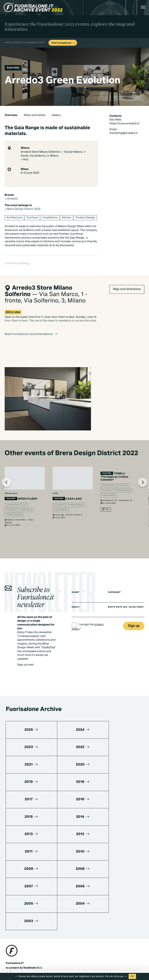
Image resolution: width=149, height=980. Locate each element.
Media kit (11, 929)
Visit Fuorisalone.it (63, 43)
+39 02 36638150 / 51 (21, 910)
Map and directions (127, 277)
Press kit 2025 (14, 934)
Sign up (134, 625)
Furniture (32, 218)
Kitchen (67, 218)
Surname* (117, 589)
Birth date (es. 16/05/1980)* (120, 604)
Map (25, 160)
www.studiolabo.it (20, 919)
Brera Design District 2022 (23, 209)
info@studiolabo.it (20, 915)
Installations (50, 218)
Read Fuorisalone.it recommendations (31, 322)
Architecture (14, 218)
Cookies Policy (33, 962)
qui (122, 976)
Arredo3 (11, 199)
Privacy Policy (14, 962)
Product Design (85, 218)
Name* (76, 589)
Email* (76, 603)
